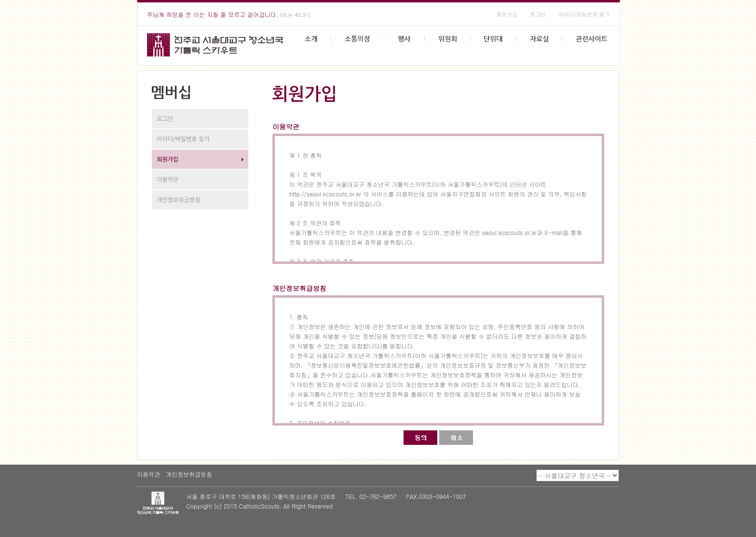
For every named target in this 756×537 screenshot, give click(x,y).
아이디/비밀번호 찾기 (584, 14)
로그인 (538, 14)
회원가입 (507, 14)
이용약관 (148, 474)
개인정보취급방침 (189, 474)
